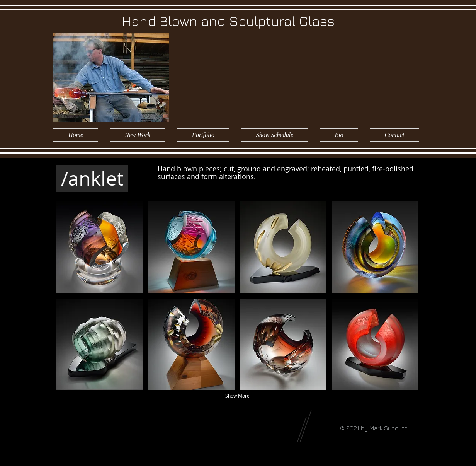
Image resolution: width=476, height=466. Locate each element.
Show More (237, 396)
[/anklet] (92, 179)
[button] (203, 135)
